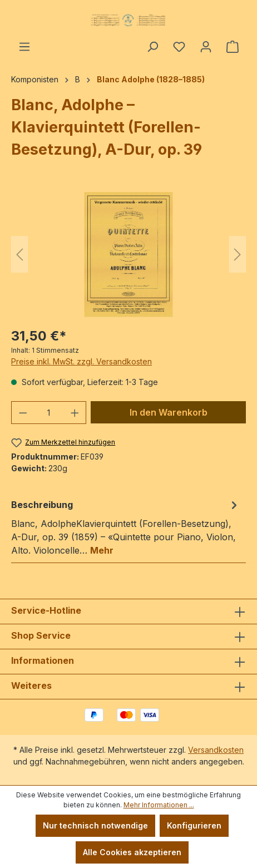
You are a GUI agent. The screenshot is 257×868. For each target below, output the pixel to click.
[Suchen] (152, 47)
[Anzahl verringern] (23, 413)
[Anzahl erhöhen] (75, 413)
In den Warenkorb (169, 412)
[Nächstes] (238, 255)
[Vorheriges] (19, 255)
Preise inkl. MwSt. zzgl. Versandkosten (81, 361)
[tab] (126, 527)
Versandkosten (216, 750)
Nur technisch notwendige (95, 825)
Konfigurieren (194, 825)
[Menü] (24, 47)
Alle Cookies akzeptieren (132, 852)
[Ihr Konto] (206, 47)
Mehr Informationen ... (159, 805)
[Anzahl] (49, 413)
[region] (128, 255)
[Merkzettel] (179, 47)
